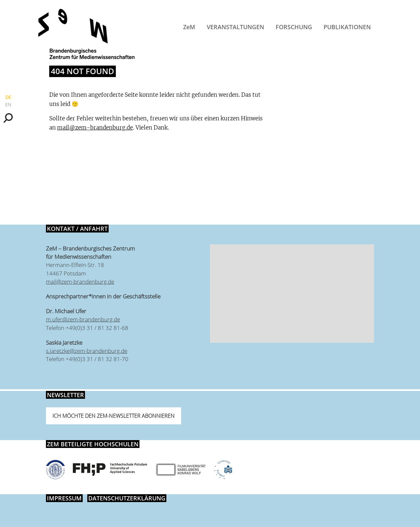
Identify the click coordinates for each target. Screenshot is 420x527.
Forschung (294, 27)
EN (8, 104)
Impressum (64, 498)
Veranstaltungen (235, 27)
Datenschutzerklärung (127, 498)
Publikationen (347, 27)
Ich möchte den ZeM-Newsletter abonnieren (114, 416)
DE (8, 97)
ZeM (189, 27)
